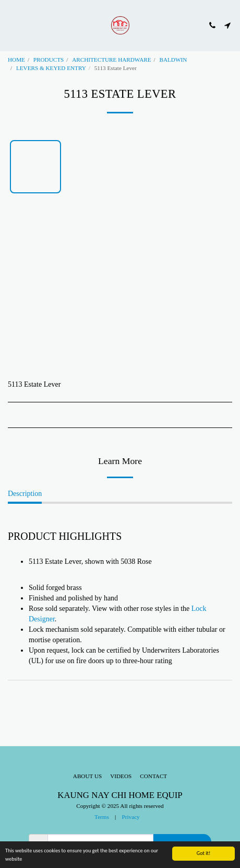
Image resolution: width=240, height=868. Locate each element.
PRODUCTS (49, 60)
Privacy (131, 817)
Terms (102, 817)
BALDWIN (173, 60)
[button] (11, 25)
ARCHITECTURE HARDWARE (111, 60)
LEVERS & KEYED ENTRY (51, 68)
